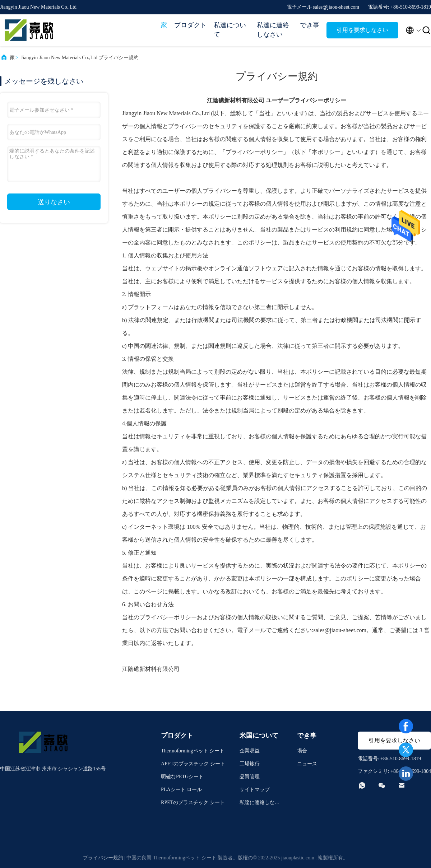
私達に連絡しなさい (273, 30)
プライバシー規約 (103, 858)
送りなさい (54, 202)
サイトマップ (255, 790)
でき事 (310, 25)
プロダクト (190, 25)
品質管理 (250, 777)
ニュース (307, 764)
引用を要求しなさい (362, 30)
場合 (302, 751)
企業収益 (250, 751)
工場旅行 (250, 764)
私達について (230, 30)
